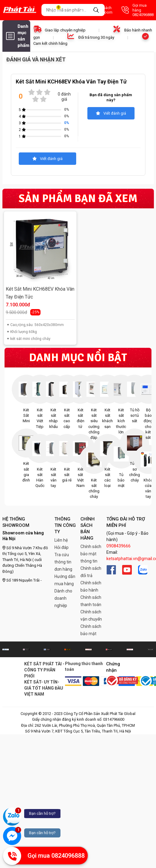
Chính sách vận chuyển (91, 615)
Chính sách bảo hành (91, 586)
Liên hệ (61, 540)
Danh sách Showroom (97, 10)
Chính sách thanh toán (91, 601)
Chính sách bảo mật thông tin (91, 554)
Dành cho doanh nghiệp (63, 598)
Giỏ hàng (62, 10)
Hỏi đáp (62, 547)
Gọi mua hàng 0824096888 (138, 10)
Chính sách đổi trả (91, 572)
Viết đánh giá (111, 113)
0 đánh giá (64, 97)
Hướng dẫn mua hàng (65, 580)
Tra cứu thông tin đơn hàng (63, 562)
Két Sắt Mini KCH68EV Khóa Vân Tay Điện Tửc (40, 293)
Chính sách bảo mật (91, 630)
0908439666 (119, 546)
